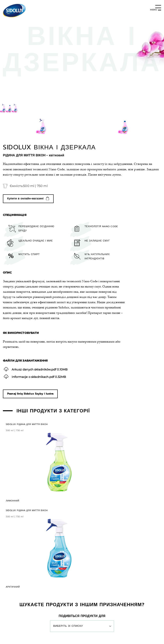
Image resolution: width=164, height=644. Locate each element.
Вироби (42, 596)
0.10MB (38, 369)
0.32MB (37, 377)
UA (82, 607)
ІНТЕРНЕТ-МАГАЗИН (110, 596)
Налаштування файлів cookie (99, 628)
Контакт (78, 596)
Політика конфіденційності (63, 628)
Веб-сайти (82, 635)
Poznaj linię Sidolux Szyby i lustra (30, 394)
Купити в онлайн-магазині (25, 199)
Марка (60, 596)
